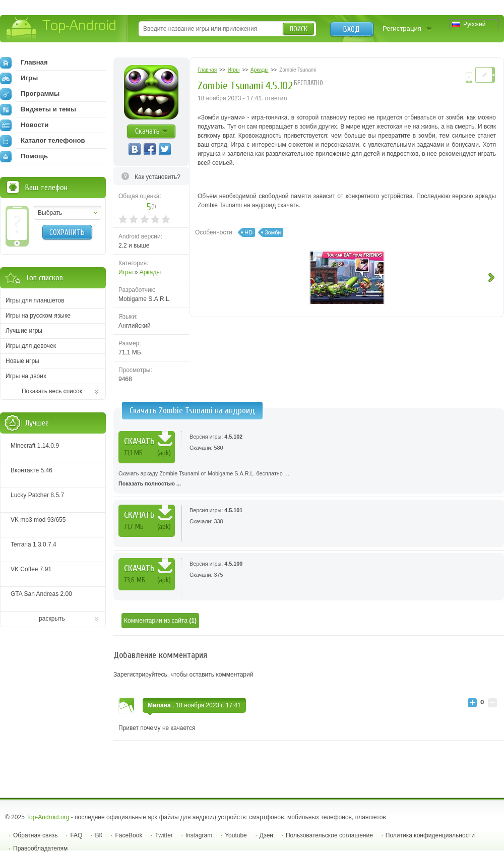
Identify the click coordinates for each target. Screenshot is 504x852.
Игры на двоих (26, 376)
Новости (24, 125)
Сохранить (67, 232)
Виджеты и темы (38, 109)
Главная (24, 63)
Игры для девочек (31, 346)
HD (248, 232)
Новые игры (22, 361)
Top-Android (62, 29)
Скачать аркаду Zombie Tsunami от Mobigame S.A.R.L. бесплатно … (309, 479)
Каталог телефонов (43, 141)
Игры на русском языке (38, 316)
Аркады (150, 272)
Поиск (299, 29)
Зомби (273, 232)
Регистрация (402, 28)
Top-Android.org (48, 817)
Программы (30, 94)
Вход (352, 29)
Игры (127, 272)
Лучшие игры (24, 331)
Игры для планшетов (35, 300)
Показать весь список (52, 391)
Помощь (24, 156)
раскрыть (52, 619)
